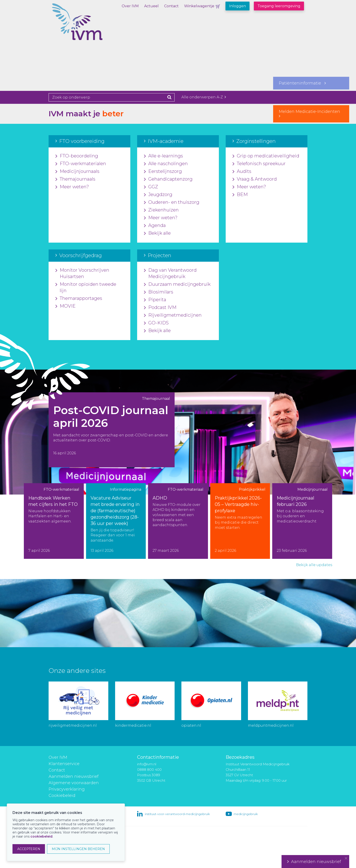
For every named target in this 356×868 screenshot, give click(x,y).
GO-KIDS (156, 323)
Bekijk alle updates (314, 565)
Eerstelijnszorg (163, 172)
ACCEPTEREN (29, 849)
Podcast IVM (160, 308)
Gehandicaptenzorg (168, 179)
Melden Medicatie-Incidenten (311, 114)
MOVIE (66, 306)
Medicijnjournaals (77, 172)
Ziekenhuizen (161, 210)
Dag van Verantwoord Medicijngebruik (170, 274)
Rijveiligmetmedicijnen (173, 315)
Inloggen (237, 6)
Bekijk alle (157, 233)
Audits (242, 172)
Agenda (155, 226)
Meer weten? (72, 187)
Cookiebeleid (62, 796)
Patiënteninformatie (302, 83)
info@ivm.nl (147, 764)
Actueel (151, 6)
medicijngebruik (246, 814)
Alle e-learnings (163, 156)
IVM (93, 26)
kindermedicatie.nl (133, 725)
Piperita (155, 300)
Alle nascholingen (166, 164)
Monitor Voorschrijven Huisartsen (82, 274)
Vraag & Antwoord (255, 179)
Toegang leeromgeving (279, 6)
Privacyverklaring (67, 789)
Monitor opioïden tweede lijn (86, 288)
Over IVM (130, 6)
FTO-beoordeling (77, 156)
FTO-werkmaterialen (81, 164)
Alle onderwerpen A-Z (204, 97)
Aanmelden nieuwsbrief (74, 776)
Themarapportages (79, 298)
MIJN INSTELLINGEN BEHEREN (78, 849)
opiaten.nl (191, 725)
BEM (240, 195)
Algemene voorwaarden (74, 783)
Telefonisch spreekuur (259, 164)
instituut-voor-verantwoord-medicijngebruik (177, 814)
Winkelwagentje (199, 6)
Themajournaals (75, 179)
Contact (171, 6)
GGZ (151, 187)
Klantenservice (64, 764)
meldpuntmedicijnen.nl (271, 725)
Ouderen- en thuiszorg (172, 202)
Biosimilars (159, 292)
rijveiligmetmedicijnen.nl (73, 725)
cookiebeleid (41, 836)
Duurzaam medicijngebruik (177, 284)
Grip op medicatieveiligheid (266, 156)
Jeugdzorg (158, 195)
